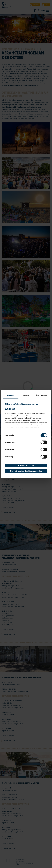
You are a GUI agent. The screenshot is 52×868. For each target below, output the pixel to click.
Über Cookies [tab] (41, 395)
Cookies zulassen (26, 466)
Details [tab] (26, 395)
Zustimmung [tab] (11, 395)
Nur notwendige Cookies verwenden (26, 471)
